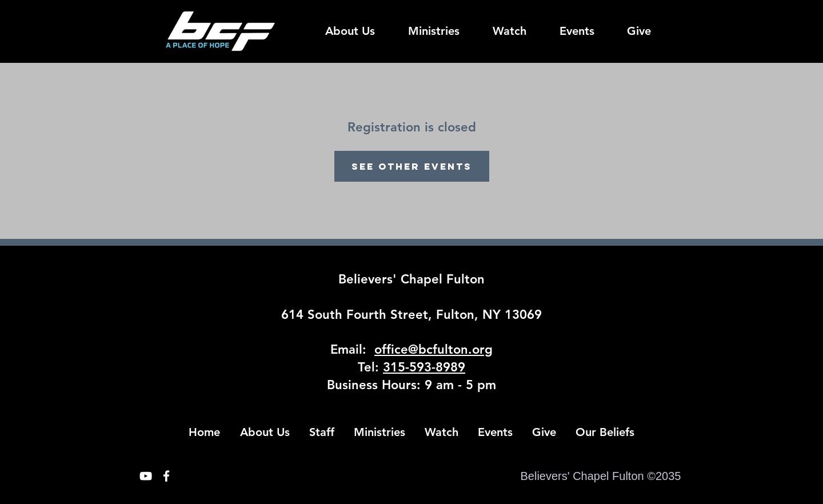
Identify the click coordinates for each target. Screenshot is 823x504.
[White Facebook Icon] (166, 476)
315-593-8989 (424, 367)
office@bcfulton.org (434, 349)
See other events (412, 166)
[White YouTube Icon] (146, 476)
